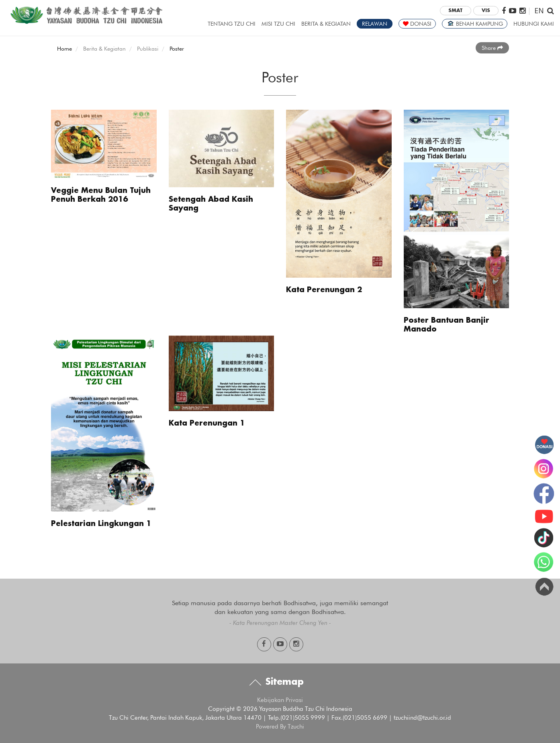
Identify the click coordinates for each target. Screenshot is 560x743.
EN (539, 10)
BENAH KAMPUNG (475, 24)
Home (64, 49)
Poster (177, 49)
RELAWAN (375, 24)
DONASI (417, 24)
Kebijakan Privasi (280, 700)
